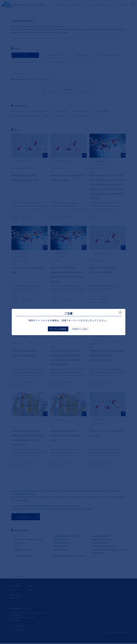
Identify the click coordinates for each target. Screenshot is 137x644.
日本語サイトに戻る (80, 329)
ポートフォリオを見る (58, 329)
